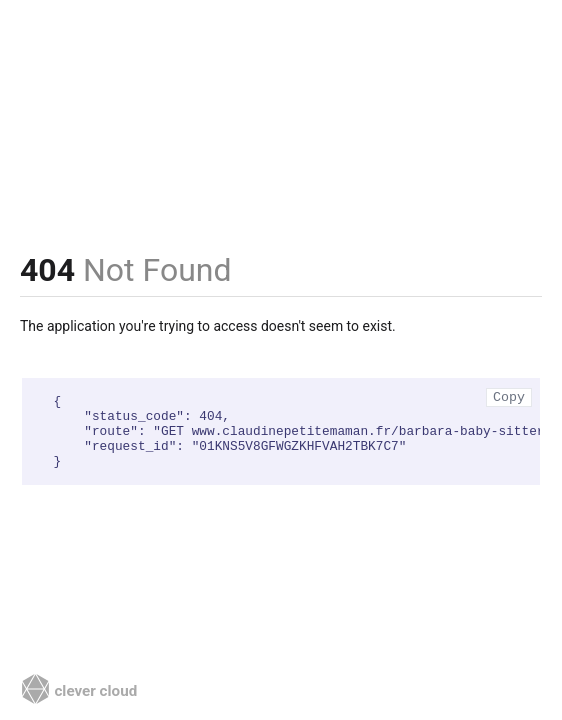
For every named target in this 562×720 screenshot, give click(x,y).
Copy (509, 397)
